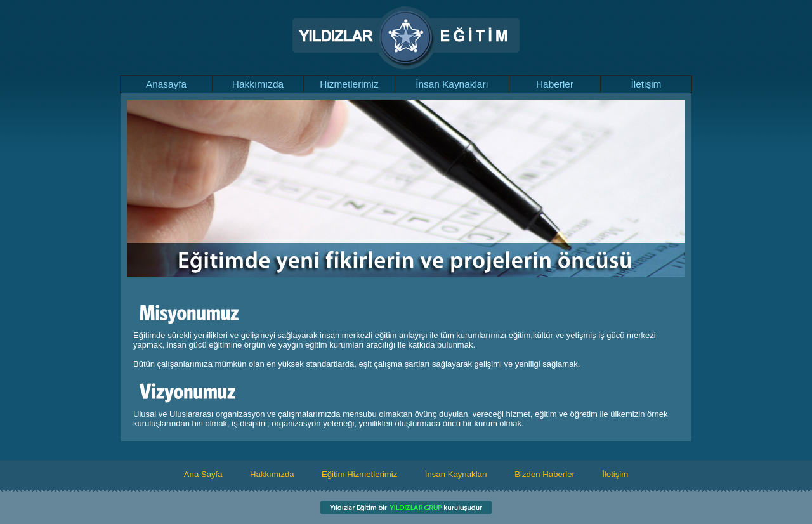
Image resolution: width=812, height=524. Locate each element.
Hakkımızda (258, 84)
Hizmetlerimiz (349, 84)
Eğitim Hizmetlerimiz (359, 474)
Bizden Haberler (545, 474)
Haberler (555, 84)
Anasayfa (166, 84)
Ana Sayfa (203, 474)
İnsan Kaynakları (452, 84)
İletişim (646, 84)
